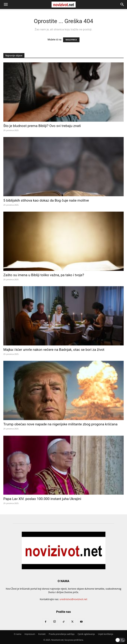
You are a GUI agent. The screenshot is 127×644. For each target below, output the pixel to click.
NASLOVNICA (71, 40)
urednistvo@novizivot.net (73, 599)
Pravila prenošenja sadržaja (61, 634)
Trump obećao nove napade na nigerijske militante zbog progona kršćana (60, 424)
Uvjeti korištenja (106, 634)
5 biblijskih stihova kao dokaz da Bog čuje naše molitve (46, 200)
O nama (18, 634)
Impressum (30, 634)
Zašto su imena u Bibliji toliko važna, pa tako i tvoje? (44, 275)
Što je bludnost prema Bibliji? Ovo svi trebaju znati (42, 126)
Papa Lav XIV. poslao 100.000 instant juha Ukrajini (42, 499)
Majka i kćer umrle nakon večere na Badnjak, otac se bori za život (54, 350)
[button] (6, 5)
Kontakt (42, 634)
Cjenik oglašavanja (86, 634)
